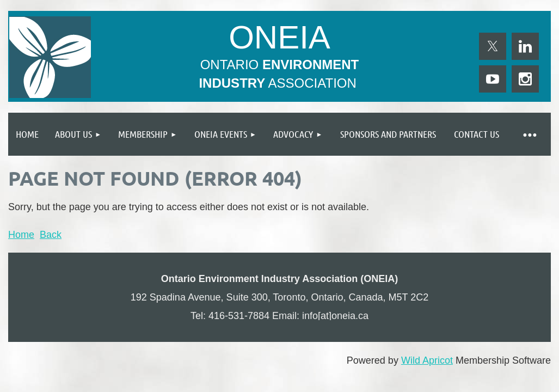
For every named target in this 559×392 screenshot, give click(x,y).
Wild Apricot (427, 360)
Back (51, 235)
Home (21, 235)
